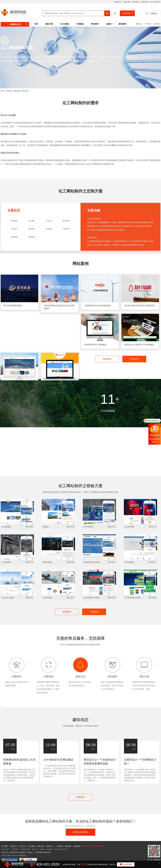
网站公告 (139, 24)
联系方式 (14, 846)
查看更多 (107, 359)
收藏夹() (154, 13)
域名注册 (35, 849)
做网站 (42, 849)
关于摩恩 (5, 846)
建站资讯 (118, 2)
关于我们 (148, 24)
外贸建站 (80, 24)
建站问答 (127, 2)
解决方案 (25, 91)
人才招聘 (59, 846)
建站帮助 (136, 2)
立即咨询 (134, 359)
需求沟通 (128, 13)
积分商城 (32, 846)
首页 (36, 24)
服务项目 (9, 91)
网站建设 (17, 91)
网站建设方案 (25, 849)
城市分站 (157, 24)
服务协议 (68, 846)
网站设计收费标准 (61, 849)
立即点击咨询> (81, 832)
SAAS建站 (65, 24)
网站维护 (95, 24)
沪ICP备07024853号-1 (43, 852)
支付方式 (23, 846)
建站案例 (122, 24)
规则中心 (50, 846)
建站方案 (49, 24)
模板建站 (50, 849)
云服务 (109, 24)
